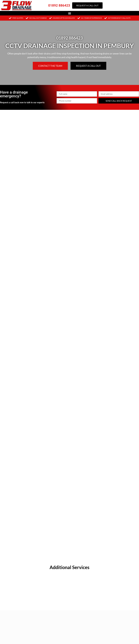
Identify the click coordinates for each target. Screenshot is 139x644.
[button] (69, 13)
